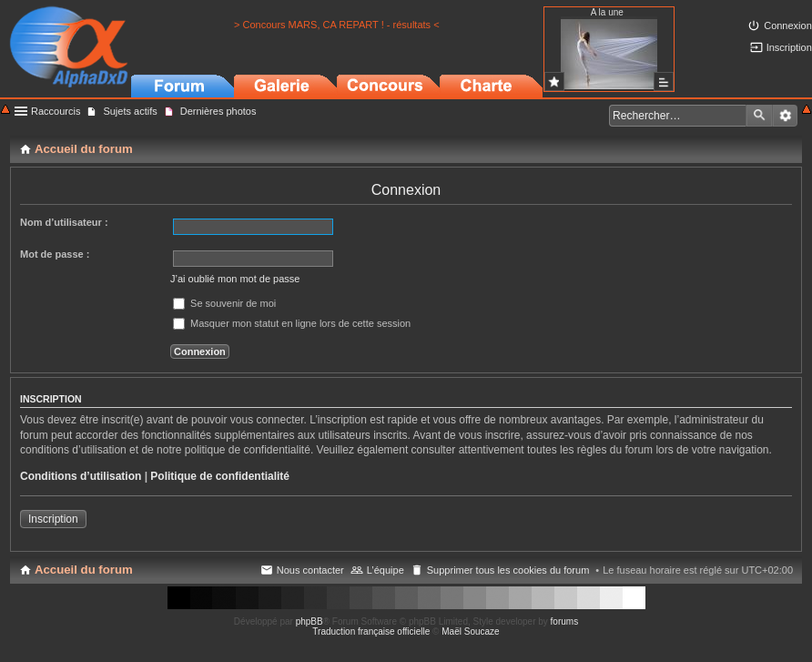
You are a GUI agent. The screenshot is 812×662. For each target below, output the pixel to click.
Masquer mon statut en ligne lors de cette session (292, 323)
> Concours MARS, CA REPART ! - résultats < (337, 25)
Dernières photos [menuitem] (218, 111)
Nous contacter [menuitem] (310, 570)
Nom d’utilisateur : (64, 222)
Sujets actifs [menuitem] (130, 111)
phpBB (310, 621)
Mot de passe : (55, 254)
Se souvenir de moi (224, 303)
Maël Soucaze (470, 631)
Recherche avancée (785, 116)
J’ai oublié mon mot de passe (235, 279)
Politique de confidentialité (220, 476)
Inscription (53, 519)
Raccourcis (56, 111)
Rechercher (759, 116)
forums (565, 621)
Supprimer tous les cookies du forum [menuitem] (508, 570)
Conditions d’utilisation (81, 476)
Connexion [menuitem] (788, 25)
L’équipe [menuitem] (386, 570)
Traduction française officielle (371, 631)
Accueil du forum (84, 570)
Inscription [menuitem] (789, 47)
